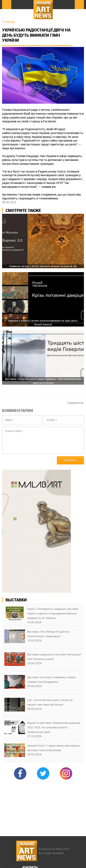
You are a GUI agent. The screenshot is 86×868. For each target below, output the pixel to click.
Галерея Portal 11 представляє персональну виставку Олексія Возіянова (53, 748)
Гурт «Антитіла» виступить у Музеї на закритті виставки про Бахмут (50, 702)
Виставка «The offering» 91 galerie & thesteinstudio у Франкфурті (49, 634)
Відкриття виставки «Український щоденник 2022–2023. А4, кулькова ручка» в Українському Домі (54, 727)
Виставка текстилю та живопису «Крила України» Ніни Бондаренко (51, 679)
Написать (70, 460)
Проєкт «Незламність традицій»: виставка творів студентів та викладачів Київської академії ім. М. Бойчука (53, 613)
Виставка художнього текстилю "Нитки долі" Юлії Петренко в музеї (54, 657)
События (10, 22)
